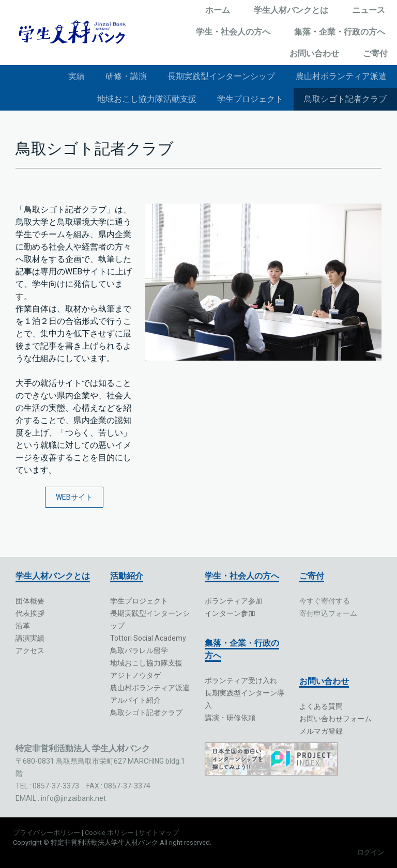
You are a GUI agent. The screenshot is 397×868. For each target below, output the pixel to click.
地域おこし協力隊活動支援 (147, 99)
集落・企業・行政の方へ (340, 32)
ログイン (371, 852)
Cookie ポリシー (109, 833)
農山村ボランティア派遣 (341, 76)
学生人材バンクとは (291, 10)
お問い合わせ (314, 53)
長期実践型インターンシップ (221, 76)
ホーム (218, 10)
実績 (77, 76)
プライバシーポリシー (47, 833)
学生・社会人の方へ (233, 32)
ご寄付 (375, 53)
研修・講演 (126, 76)
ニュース (369, 10)
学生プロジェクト (250, 99)
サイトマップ (159, 833)
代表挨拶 (30, 613)
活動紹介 (127, 576)
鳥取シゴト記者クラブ (345, 99)
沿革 (23, 626)
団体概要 (30, 601)
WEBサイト (74, 497)
